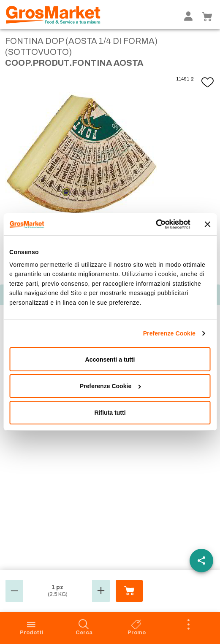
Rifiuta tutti (110, 413)
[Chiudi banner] (208, 224)
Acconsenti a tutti (110, 360)
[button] (14, 591)
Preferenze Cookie (169, 333)
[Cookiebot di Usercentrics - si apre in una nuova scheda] (153, 224)
